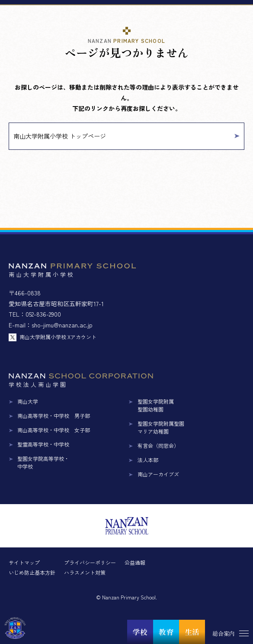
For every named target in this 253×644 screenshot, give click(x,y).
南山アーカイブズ (158, 474)
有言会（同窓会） (158, 445)
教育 (166, 632)
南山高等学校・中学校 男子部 (54, 416)
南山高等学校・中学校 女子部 (54, 430)
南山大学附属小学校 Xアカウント (58, 337)
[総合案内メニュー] (229, 633)
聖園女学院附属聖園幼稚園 (156, 405)
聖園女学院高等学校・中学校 (43, 462)
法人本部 (148, 460)
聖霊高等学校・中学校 (43, 444)
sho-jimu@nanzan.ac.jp (62, 325)
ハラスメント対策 (85, 572)
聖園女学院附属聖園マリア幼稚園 (161, 427)
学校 (140, 632)
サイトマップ (24, 562)
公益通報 (135, 562)
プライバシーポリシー (90, 562)
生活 (192, 632)
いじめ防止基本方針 (32, 572)
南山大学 (28, 401)
